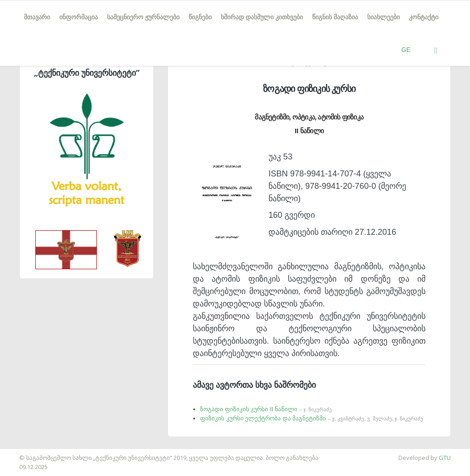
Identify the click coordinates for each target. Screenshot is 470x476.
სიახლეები (383, 17)
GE (406, 50)
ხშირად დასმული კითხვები (262, 17)
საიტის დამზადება (27, 453)
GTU (445, 458)
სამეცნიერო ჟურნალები (143, 17)
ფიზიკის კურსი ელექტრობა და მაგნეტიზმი (312, 418)
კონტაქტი (424, 17)
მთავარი (37, 17)
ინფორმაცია (78, 17)
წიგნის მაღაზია (335, 17)
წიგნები (200, 17)
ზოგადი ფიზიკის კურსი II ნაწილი (266, 409)
